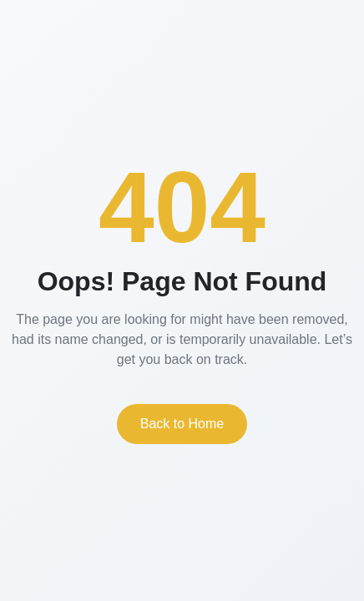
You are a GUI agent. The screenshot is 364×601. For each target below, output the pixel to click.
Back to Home (182, 424)
